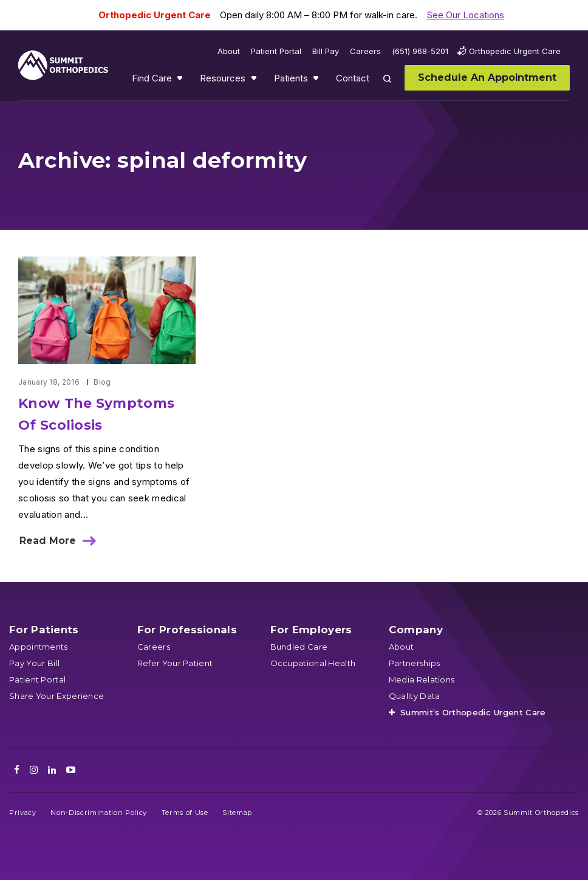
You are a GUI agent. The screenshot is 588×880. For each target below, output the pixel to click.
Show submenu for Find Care (181, 81)
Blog (102, 382)
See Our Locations (465, 15)
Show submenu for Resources (255, 81)
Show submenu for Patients (317, 81)
